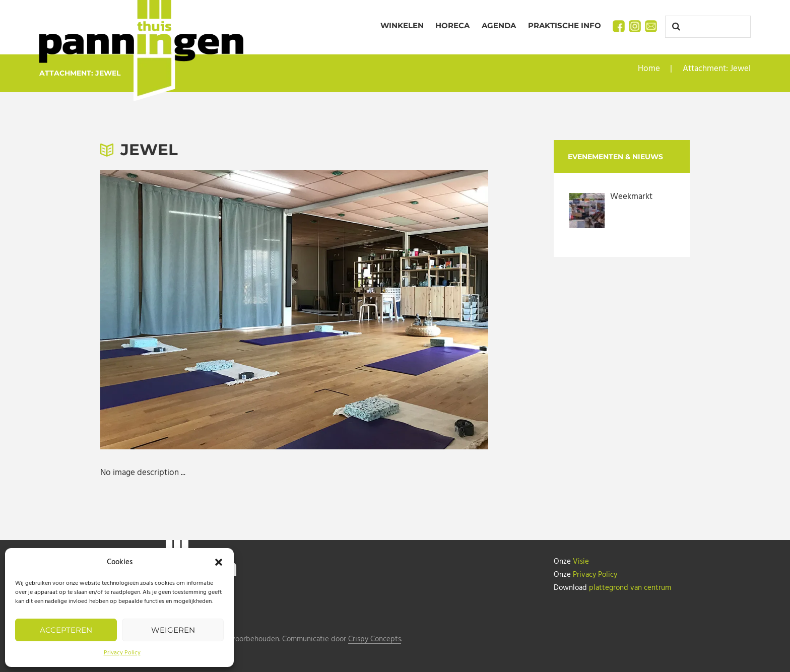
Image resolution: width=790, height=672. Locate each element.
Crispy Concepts (375, 640)
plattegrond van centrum (630, 588)
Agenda (499, 25)
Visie (581, 562)
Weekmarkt (631, 197)
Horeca (452, 25)
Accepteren (66, 630)
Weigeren (173, 630)
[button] (219, 562)
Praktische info (565, 25)
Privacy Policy (122, 653)
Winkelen (402, 25)
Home (649, 69)
